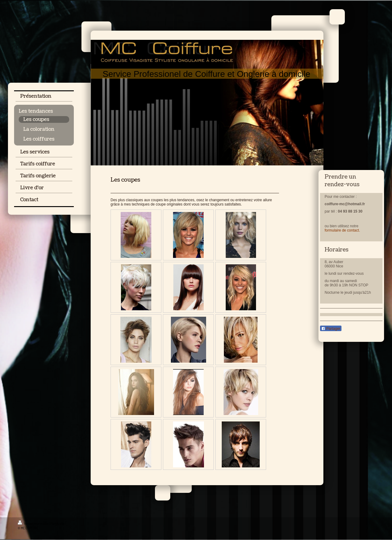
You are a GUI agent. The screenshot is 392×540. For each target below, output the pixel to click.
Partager (331, 329)
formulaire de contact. (342, 230)
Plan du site (57, 523)
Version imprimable (33, 523)
